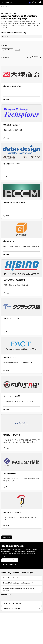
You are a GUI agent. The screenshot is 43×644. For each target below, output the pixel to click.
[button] (37, 57)
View (6, 100)
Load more (7, 537)
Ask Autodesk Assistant (10, 564)
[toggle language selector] (34, 2)
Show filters (7, 50)
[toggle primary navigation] (3, 2)
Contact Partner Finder (10, 560)
